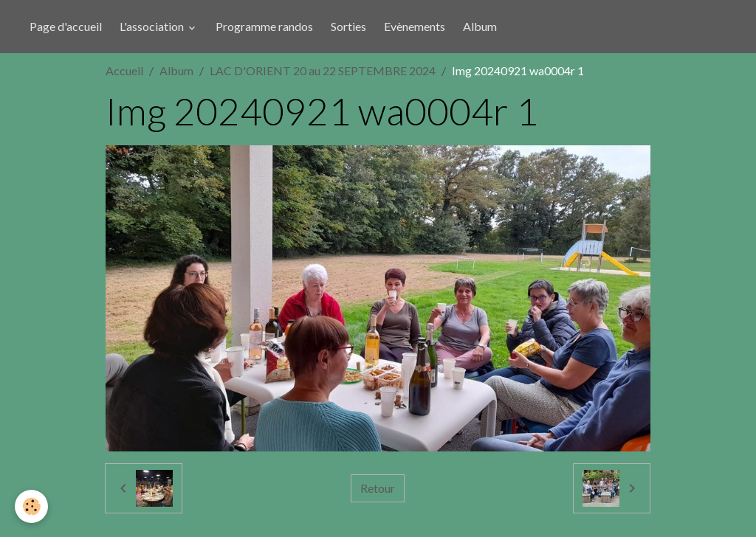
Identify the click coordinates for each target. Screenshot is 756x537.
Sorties (348, 26)
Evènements (415, 26)
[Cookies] (31, 506)
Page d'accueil (66, 26)
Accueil (124, 70)
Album (480, 26)
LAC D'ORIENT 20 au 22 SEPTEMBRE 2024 (323, 70)
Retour (378, 488)
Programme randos (264, 26)
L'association (153, 26)
